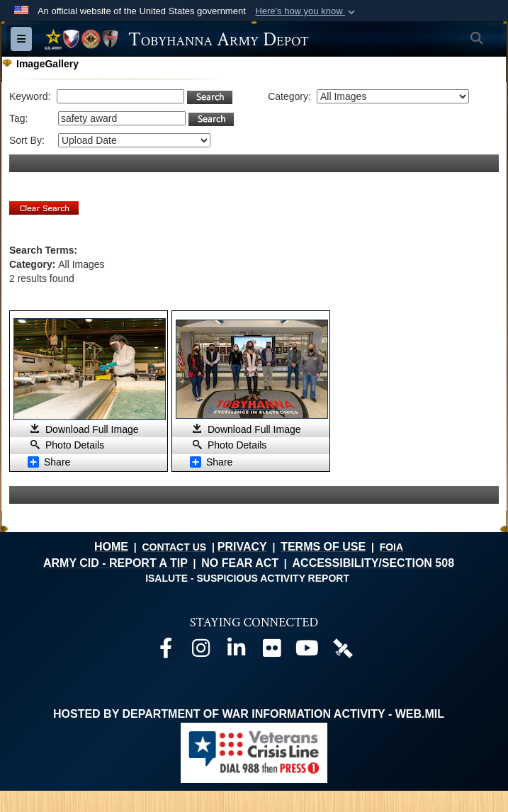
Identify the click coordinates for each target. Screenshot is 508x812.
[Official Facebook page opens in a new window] (166, 652)
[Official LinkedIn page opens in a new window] (237, 652)
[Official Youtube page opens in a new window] (307, 652)
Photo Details (75, 445)
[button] (306, 11)
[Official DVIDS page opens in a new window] (343, 647)
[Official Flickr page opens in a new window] (272, 652)
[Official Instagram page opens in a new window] (201, 652)
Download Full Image (92, 429)
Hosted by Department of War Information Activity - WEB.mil (249, 714)
